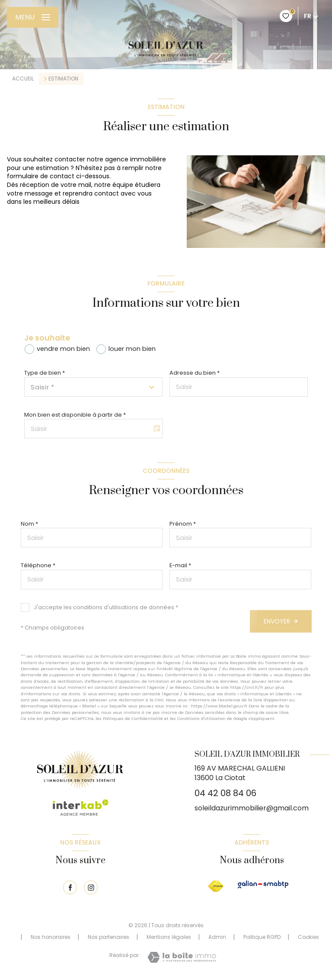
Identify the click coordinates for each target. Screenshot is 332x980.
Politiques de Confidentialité (133, 718)
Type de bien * (45, 373)
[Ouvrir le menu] (33, 17)
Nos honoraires (51, 937)
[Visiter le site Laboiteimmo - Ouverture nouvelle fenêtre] (182, 957)
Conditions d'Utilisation (201, 718)
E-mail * (180, 565)
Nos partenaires (109, 937)
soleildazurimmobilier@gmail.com (252, 808)
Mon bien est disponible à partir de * (75, 415)
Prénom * (183, 524)
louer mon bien (132, 349)
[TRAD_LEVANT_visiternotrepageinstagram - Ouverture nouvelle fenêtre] (91, 887)
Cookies (308, 937)
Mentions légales (169, 937)
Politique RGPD (262, 937)
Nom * (29, 524)
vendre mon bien (63, 349)
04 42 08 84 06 (225, 793)
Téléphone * (38, 565)
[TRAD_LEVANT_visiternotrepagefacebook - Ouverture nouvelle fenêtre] (70, 887)
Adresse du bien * (195, 373)
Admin (217, 937)
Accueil (23, 79)
